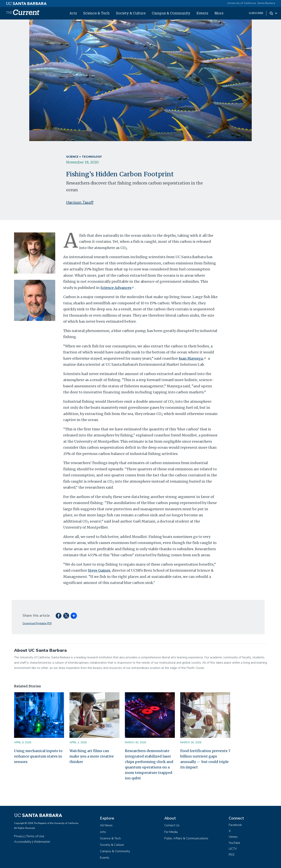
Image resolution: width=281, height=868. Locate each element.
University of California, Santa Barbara (251, 3)
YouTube (234, 843)
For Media (171, 832)
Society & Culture (131, 13)
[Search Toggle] (274, 13)
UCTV (233, 849)
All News (106, 825)
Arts (73, 13)
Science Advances (118, 288)
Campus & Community (171, 13)
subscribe (256, 13)
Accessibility (23, 842)
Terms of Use (35, 836)
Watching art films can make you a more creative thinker (92, 756)
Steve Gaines (99, 570)
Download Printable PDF (37, 623)
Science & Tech (96, 13)
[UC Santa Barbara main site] (26, 3)
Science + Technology (84, 157)
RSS (232, 855)
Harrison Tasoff (80, 202)
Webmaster (42, 842)
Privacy (19, 836)
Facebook (235, 825)
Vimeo (233, 837)
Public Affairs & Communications (186, 838)
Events (202, 13)
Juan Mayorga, (193, 358)
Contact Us (172, 825)
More (219, 13)
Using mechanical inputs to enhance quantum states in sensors (38, 756)
